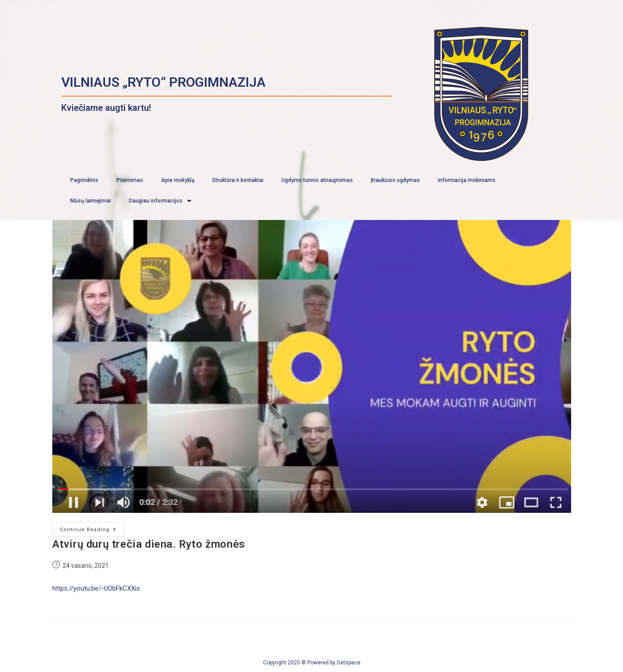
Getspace (349, 663)
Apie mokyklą (178, 180)
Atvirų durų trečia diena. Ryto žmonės (149, 544)
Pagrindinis (84, 180)
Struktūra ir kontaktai (238, 180)
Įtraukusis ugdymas (395, 180)
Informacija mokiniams (467, 180)
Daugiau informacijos (160, 201)
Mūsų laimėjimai (91, 201)
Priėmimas (130, 180)
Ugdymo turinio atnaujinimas (317, 180)
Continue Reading (88, 530)
